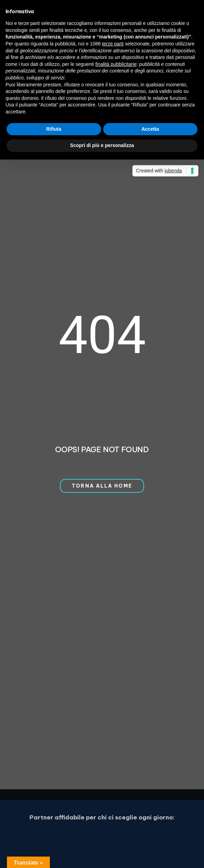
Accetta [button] (150, 129)
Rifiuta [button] (54, 129)
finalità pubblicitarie (116, 64)
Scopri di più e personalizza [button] (102, 145)
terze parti (113, 44)
